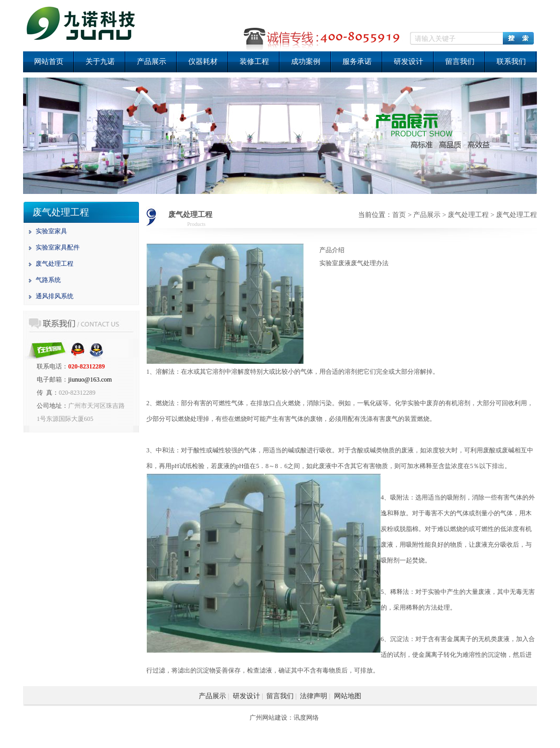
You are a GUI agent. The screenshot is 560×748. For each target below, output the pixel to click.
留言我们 (460, 62)
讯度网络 (306, 718)
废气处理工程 (55, 264)
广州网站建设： (272, 718)
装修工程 (254, 62)
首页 (399, 215)
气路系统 (48, 280)
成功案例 (306, 62)
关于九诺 (100, 62)
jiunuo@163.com (90, 380)
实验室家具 (51, 231)
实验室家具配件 (58, 247)
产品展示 (152, 62)
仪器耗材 (203, 62)
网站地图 (348, 696)
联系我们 (511, 62)
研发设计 (408, 62)
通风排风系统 (55, 296)
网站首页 (49, 62)
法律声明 (314, 696)
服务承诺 (357, 62)
